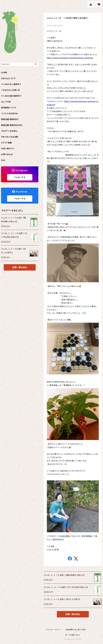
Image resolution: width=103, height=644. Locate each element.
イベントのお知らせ (9, 113)
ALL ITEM (6, 102)
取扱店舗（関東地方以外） (12, 125)
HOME (4, 72)
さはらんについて (8, 78)
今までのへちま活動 (10, 137)
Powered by (73, 639)
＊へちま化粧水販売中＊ (11, 96)
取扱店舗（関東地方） (10, 119)
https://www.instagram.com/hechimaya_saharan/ (70, 58)
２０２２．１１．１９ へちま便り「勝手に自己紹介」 (68, 18)
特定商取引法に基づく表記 (76, 630)
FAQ (3, 160)
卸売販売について (9, 108)
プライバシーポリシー (54, 630)
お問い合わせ (7, 154)
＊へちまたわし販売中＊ (11, 84)
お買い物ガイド (8, 149)
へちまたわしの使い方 (11, 90)
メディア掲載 (6, 143)
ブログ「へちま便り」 (9, 131)
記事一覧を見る (73, 614)
